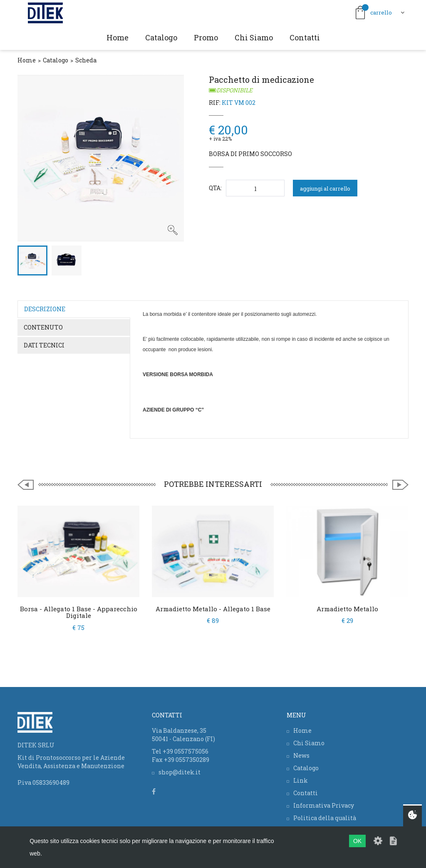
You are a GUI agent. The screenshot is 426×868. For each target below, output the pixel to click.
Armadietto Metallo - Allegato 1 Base (213, 609)
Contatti (305, 37)
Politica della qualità (325, 818)
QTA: (215, 188)
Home (118, 37)
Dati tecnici (44, 345)
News (301, 755)
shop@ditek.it (180, 772)
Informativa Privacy (324, 805)
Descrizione (45, 309)
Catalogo (161, 37)
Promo (206, 37)
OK (357, 841)
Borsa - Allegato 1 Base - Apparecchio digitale (79, 612)
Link (301, 780)
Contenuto (43, 327)
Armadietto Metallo (347, 609)
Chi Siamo (254, 37)
